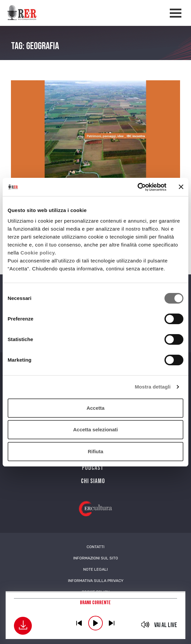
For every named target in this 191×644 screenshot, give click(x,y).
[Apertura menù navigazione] (176, 13)
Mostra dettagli (153, 387)
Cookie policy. (38, 253)
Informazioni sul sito (96, 558)
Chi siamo (93, 481)
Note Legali (95, 569)
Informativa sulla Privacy (96, 581)
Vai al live (166, 625)
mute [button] (145, 624)
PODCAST (93, 468)
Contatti (95, 547)
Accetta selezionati (95, 429)
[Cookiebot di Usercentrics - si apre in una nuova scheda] (137, 187)
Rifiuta (96, 451)
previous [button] (79, 623)
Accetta (95, 408)
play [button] (95, 623)
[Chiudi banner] (181, 187)
